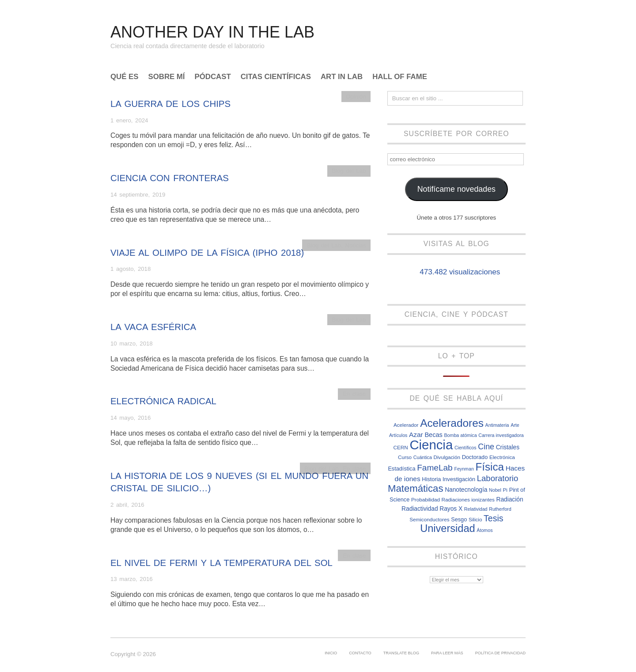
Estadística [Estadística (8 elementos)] (401, 469)
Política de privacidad (500, 653)
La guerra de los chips (170, 104)
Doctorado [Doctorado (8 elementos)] (475, 457)
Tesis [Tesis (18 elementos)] (493, 518)
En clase (354, 394)
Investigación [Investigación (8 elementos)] (459, 479)
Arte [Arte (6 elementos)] (515, 425)
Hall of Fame (400, 77)
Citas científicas (276, 77)
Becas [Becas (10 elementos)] (433, 435)
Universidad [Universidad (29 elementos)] (448, 528)
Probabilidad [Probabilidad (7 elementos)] (426, 499)
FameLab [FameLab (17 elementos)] (435, 468)
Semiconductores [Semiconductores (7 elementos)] (429, 519)
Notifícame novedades (456, 189)
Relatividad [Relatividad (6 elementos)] (476, 509)
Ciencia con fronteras (170, 178)
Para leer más (447, 653)
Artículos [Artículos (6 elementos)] (398, 435)
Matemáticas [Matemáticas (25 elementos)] (416, 488)
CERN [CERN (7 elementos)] (401, 447)
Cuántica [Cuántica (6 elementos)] (423, 457)
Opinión (356, 97)
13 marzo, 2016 (132, 579)
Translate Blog (401, 653)
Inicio (331, 653)
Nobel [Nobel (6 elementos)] (495, 490)
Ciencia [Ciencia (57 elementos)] (431, 445)
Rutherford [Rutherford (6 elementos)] (500, 509)
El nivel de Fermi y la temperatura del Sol (221, 563)
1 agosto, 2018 (131, 269)
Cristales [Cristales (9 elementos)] (508, 447)
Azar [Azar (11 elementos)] (416, 435)
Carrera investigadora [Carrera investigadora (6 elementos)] (501, 435)
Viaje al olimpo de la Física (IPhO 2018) (207, 253)
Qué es (124, 77)
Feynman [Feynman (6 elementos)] (464, 469)
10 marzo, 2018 (132, 344)
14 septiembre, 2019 (138, 195)
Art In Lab (342, 77)
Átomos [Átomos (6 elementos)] (485, 530)
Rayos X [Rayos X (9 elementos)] (451, 509)
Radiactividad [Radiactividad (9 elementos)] (420, 509)
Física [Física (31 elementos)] (490, 467)
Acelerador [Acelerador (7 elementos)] (406, 425)
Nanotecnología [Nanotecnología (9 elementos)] (466, 490)
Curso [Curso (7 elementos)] (405, 457)
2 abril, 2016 (127, 505)
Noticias (356, 245)
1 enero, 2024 (129, 120)
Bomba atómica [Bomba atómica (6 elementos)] (461, 435)
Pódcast (213, 77)
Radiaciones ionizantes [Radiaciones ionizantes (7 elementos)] (468, 499)
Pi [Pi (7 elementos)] (505, 490)
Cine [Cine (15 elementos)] (486, 447)
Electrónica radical (163, 401)
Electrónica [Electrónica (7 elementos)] (502, 457)
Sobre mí (167, 77)
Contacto (360, 653)
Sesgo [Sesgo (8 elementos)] (459, 519)
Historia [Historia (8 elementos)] (431, 479)
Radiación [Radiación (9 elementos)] (509, 499)
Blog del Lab (349, 171)
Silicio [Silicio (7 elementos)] (475, 519)
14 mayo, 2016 (131, 418)
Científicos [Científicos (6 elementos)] (466, 448)
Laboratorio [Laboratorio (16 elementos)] (498, 478)
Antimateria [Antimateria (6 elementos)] (497, 425)
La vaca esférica (153, 327)
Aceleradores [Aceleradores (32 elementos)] (452, 423)
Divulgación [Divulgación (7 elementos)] (447, 457)
